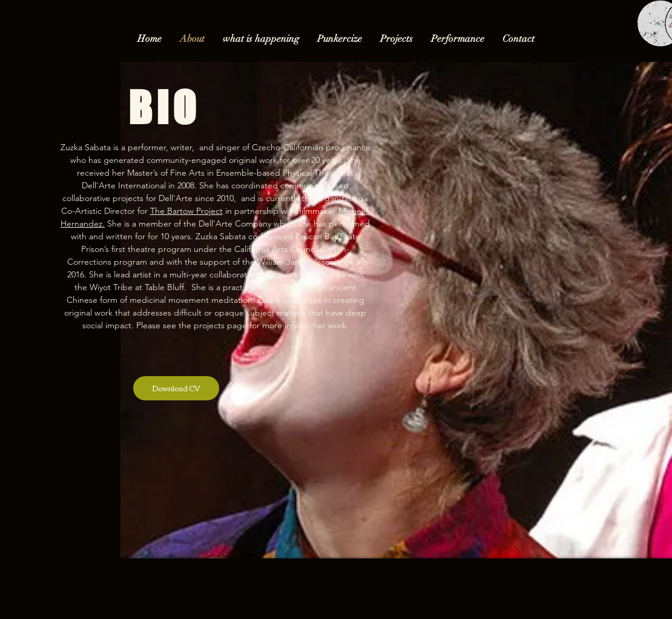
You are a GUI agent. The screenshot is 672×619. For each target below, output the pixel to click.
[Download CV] (176, 388)
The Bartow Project (186, 211)
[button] (397, 39)
